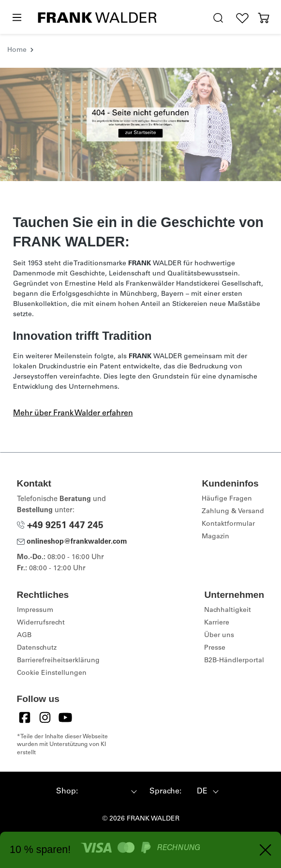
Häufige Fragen (227, 499)
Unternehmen (234, 595)
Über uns (219, 636)
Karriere (217, 623)
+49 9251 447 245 (60, 526)
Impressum (35, 610)
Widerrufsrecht (41, 623)
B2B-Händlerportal (234, 661)
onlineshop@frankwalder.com (72, 542)
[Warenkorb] (264, 18)
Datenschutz (37, 648)
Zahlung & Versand (233, 512)
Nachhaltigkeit (228, 610)
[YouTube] (65, 717)
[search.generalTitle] (218, 18)
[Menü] (16, 18)
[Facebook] (25, 717)
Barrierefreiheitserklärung (58, 661)
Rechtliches (43, 595)
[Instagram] (45, 717)
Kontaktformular (228, 524)
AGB (24, 636)
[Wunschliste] (242, 18)
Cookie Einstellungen (52, 673)
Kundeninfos (230, 483)
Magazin (215, 537)
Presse (215, 648)
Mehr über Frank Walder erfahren (73, 413)
